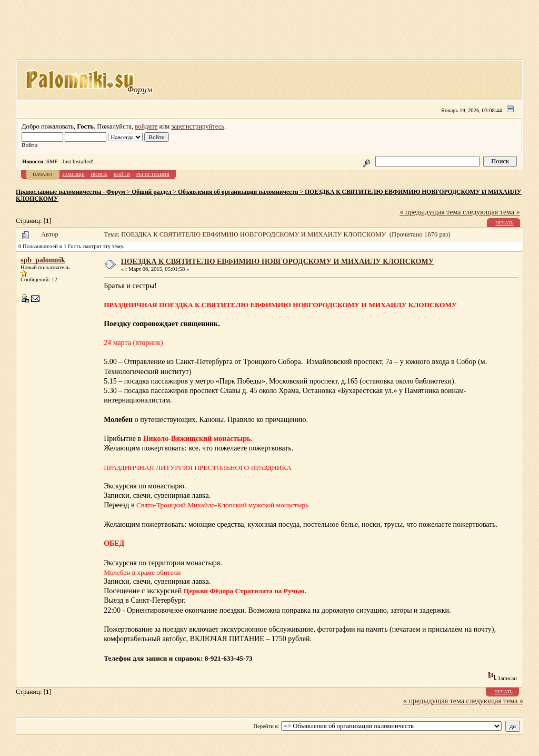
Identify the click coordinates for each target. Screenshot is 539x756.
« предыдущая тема (431, 212)
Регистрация (153, 174)
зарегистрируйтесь (198, 126)
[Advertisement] (269, 33)
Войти (122, 174)
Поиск (99, 174)
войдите (146, 126)
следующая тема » (491, 212)
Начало (42, 174)
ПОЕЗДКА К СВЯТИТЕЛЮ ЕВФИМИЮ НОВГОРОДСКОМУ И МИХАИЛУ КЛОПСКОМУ (277, 262)
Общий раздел (151, 192)
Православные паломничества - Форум (71, 192)
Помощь (74, 174)
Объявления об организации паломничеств (238, 192)
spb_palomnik (43, 260)
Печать (504, 223)
